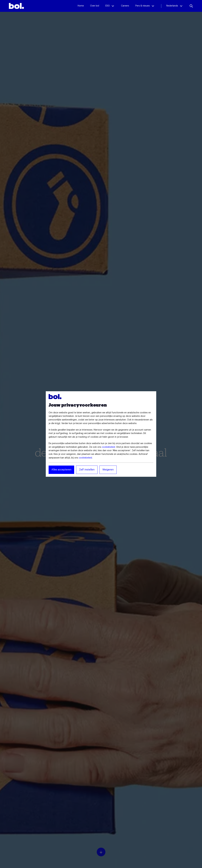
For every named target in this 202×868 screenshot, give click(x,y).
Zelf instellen (87, 470)
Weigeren (108, 470)
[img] (16, 6)
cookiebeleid (108, 447)
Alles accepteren (61, 470)
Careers (125, 6)
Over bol (95, 6)
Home (81, 6)
